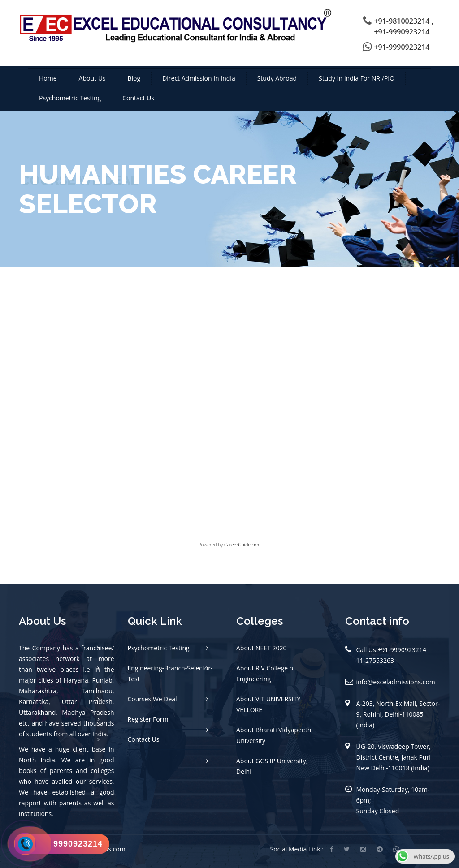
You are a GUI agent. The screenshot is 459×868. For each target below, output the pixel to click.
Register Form (148, 719)
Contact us (138, 98)
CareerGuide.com (242, 545)
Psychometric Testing (70, 98)
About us (92, 78)
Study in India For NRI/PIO (357, 78)
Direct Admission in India (199, 78)
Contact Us (144, 739)
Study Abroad (277, 78)
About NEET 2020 (262, 648)
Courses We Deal (152, 699)
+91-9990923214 (402, 47)
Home (48, 78)
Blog (134, 78)
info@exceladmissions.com (396, 682)
